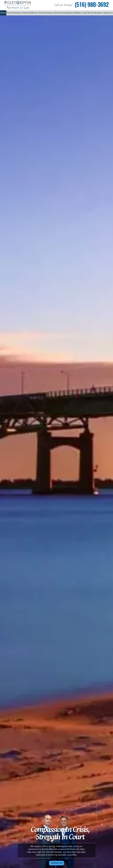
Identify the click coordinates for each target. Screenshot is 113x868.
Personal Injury (46, 13)
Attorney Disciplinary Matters (68, 13)
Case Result (88, 13)
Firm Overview (14, 13)
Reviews (98, 13)
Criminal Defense (30, 13)
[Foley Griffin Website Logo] (18, 5)
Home (3, 13)
